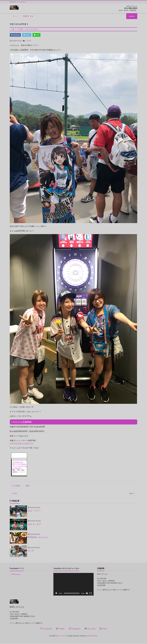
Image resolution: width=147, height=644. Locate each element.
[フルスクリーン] (91, 594)
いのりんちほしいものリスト (22, 443)
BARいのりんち (61, 636)
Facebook (16, 35)
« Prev (14, 494)
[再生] (56, 594)
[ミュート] (87, 594)
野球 (28, 486)
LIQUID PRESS (92, 636)
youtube (132, 16)
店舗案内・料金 (28, 16)
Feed (103, 629)
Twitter (27, 35)
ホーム (15, 16)
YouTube (90, 629)
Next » (132, 494)
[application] (73, 585)
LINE (37, 35)
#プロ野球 (16, 486)
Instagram (75, 629)
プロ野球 (28, 41)
